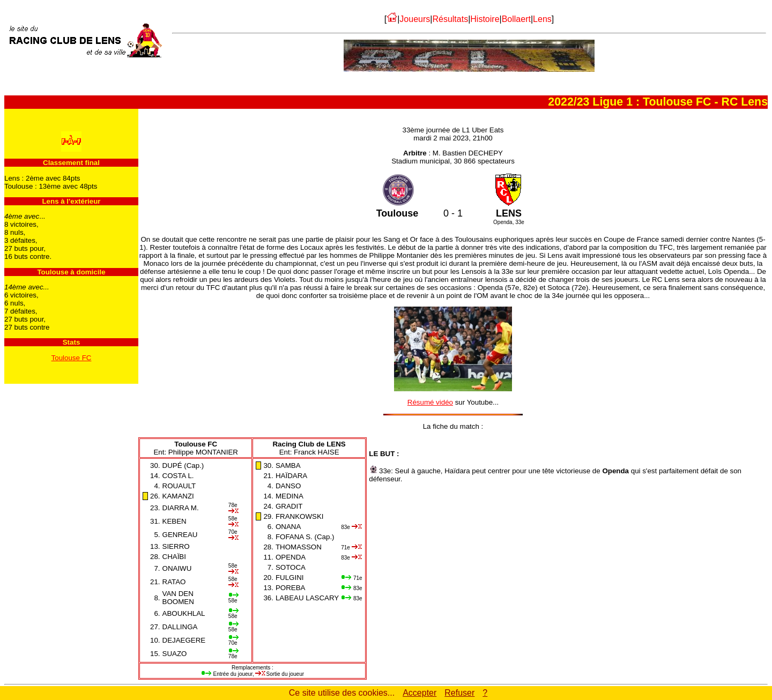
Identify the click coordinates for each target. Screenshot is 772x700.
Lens (542, 19)
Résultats (450, 19)
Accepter (420, 693)
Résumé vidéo (430, 402)
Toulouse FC (72, 358)
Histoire (485, 19)
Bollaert (516, 19)
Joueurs (415, 19)
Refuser (459, 693)
